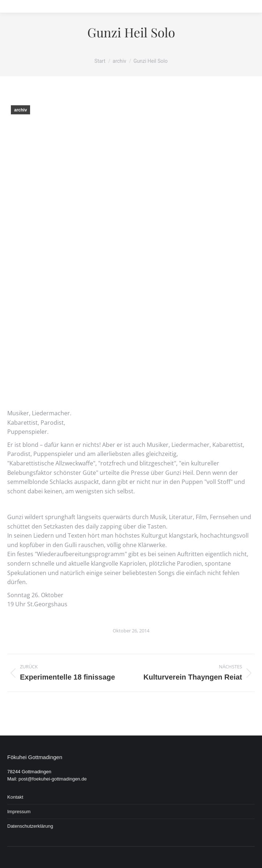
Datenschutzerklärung (30, 826)
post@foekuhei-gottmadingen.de (53, 779)
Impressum (19, 812)
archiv (20, 110)
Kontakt (15, 797)
